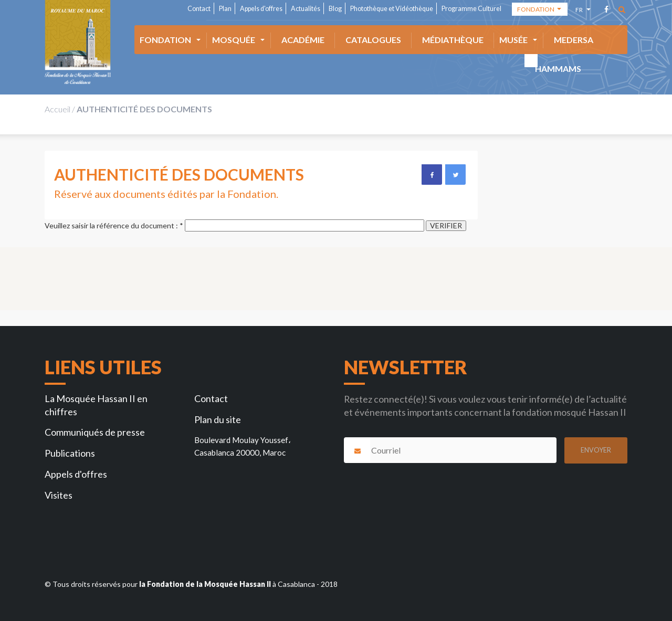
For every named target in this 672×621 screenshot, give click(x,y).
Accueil (57, 109)
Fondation (165, 40)
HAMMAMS (558, 69)
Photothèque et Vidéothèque (392, 9)
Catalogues (373, 40)
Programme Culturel (471, 9)
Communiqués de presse (95, 432)
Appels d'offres (261, 9)
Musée (513, 40)
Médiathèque (453, 40)
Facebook (432, 174)
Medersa (574, 40)
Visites (59, 495)
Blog (335, 9)
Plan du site (218, 419)
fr (580, 11)
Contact (199, 9)
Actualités (306, 9)
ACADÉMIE (303, 40)
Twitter (455, 174)
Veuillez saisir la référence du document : (114, 226)
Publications (70, 453)
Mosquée (234, 40)
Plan (225, 9)
